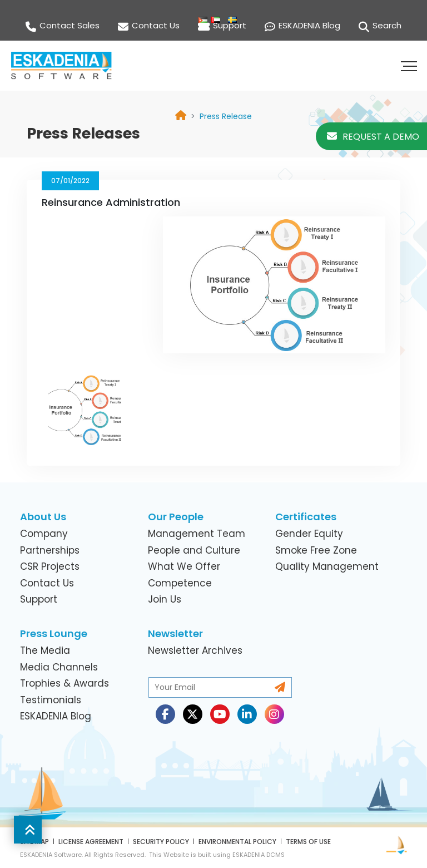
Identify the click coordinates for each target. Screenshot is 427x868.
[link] (226, 116)
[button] (410, 66)
